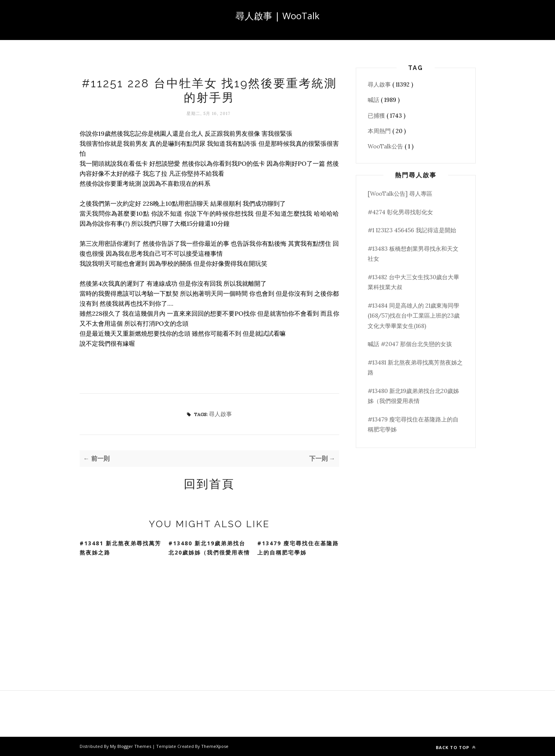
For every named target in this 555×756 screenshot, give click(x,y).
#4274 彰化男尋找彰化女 (400, 212)
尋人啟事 (220, 414)
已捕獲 (377, 116)
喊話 (374, 100)
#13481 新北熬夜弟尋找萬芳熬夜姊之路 (120, 548)
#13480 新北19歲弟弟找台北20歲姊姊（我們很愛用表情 (209, 548)
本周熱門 (380, 131)
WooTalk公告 (386, 146)
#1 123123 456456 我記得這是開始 (412, 230)
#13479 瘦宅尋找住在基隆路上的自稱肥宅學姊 (298, 548)
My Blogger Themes (131, 746)
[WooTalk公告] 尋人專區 (400, 194)
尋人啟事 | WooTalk (277, 16)
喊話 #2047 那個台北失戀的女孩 (410, 344)
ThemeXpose (215, 746)
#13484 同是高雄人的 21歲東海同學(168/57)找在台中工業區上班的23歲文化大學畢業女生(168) (414, 316)
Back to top (456, 747)
